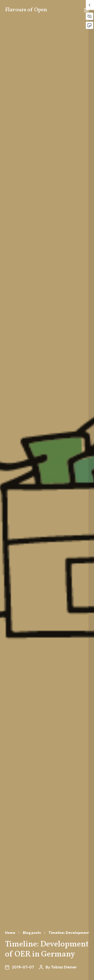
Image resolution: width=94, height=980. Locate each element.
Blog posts (32, 933)
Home (10, 933)
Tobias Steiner (64, 967)
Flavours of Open (26, 10)
